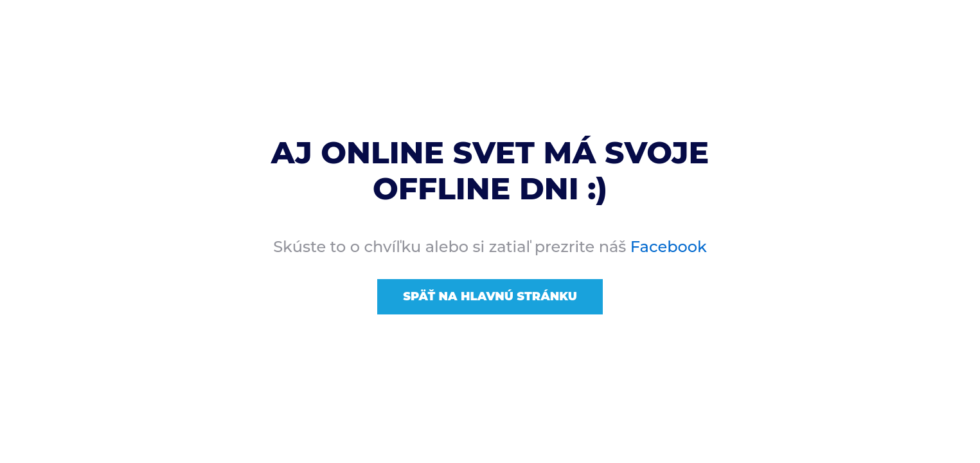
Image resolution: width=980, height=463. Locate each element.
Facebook (669, 247)
